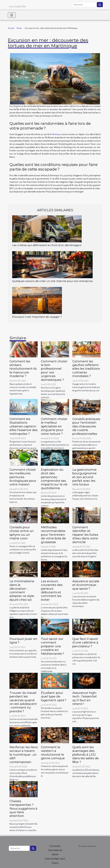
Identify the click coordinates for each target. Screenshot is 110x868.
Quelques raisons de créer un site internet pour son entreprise (52, 281)
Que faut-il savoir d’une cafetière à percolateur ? (85, 643)
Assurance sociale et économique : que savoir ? (86, 585)
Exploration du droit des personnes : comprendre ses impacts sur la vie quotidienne (54, 479)
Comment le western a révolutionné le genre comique (53, 753)
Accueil (11, 28)
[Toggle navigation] (12, 15)
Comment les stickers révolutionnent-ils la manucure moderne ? (23, 369)
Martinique (56, 134)
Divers (19, 28)
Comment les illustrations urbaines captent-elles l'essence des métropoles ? (24, 426)
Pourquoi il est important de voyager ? (37, 317)
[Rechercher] (84, 5)
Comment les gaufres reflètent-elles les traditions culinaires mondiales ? (86, 369)
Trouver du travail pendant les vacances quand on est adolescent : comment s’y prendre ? (23, 702)
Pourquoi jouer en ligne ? (23, 641)
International (55, 850)
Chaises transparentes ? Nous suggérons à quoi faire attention (23, 809)
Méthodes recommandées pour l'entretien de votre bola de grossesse (53, 535)
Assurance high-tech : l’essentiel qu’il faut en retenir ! (85, 698)
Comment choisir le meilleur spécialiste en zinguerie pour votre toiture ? (54, 426)
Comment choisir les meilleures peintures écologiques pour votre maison (23, 477)
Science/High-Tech (55, 859)
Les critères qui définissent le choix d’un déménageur (47, 245)
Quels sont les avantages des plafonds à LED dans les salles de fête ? (86, 755)
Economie (55, 846)
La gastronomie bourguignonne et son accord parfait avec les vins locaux (84, 477)
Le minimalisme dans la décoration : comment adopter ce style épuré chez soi (22, 590)
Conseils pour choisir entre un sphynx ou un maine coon (22, 533)
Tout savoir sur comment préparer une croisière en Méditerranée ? (52, 646)
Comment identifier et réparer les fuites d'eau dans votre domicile (85, 535)
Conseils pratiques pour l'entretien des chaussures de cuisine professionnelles (86, 426)
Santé (55, 854)
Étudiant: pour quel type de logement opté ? (54, 696)
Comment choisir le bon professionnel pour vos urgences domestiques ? (54, 371)
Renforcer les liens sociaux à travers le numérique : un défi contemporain (24, 755)
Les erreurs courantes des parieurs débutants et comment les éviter (52, 590)
